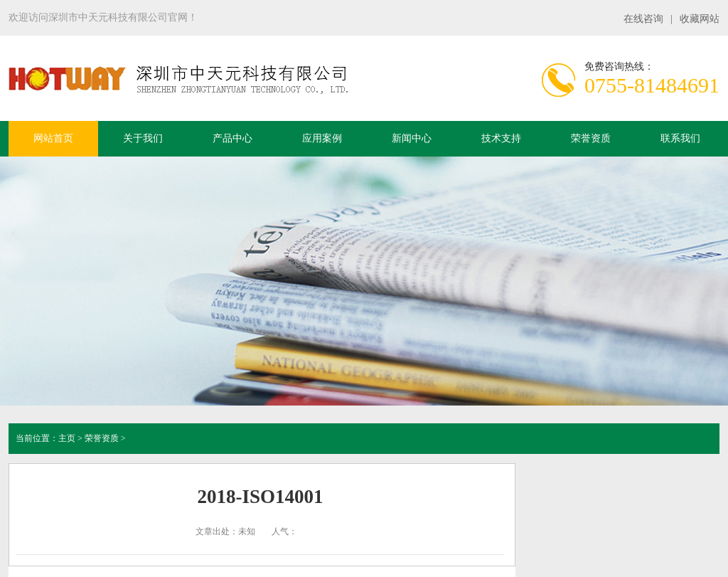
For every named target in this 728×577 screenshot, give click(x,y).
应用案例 (322, 138)
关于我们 (143, 138)
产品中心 (232, 138)
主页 (67, 438)
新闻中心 (412, 138)
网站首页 (53, 138)
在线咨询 (643, 19)
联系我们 (680, 138)
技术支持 (501, 138)
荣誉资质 (591, 138)
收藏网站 (700, 19)
